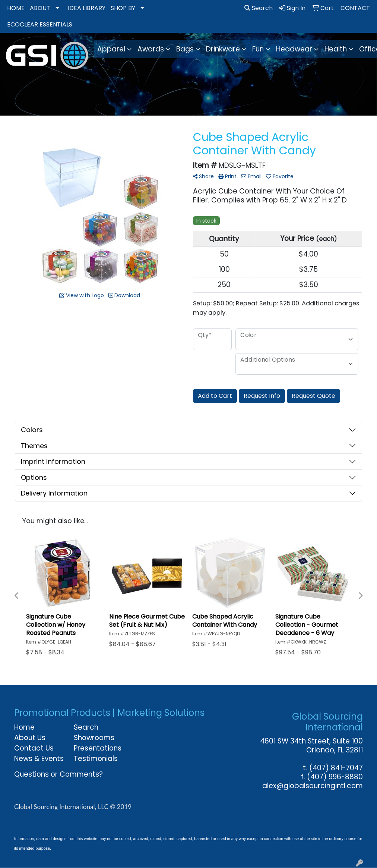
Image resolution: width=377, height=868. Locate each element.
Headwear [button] (294, 49)
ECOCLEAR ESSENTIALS (40, 24)
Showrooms (94, 738)
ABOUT (40, 8)
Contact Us (34, 748)
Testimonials (96, 759)
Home (24, 727)
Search (259, 8)
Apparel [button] (111, 49)
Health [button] (336, 49)
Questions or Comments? (58, 774)
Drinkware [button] (223, 49)
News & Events (39, 759)
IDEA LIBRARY (87, 8)
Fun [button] (258, 49)
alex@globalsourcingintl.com (313, 786)
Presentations (98, 748)
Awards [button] (151, 49)
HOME (16, 8)
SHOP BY (123, 8)
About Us (30, 738)
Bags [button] (185, 49)
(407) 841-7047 (336, 768)
